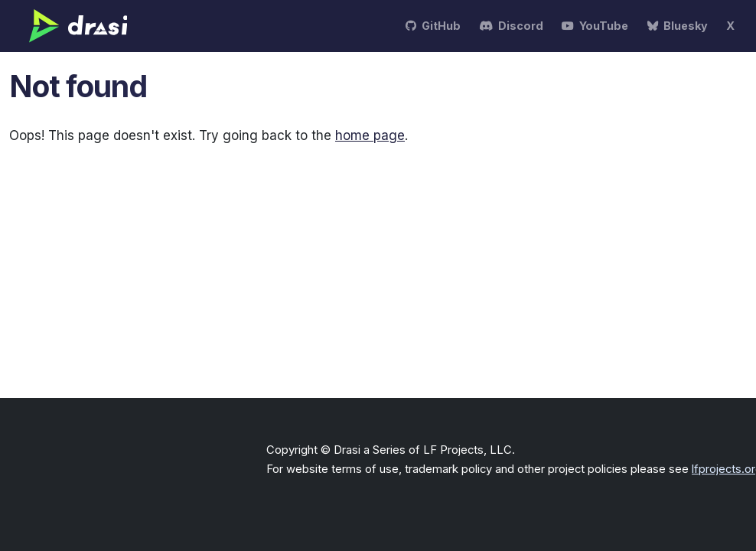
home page (370, 135)
